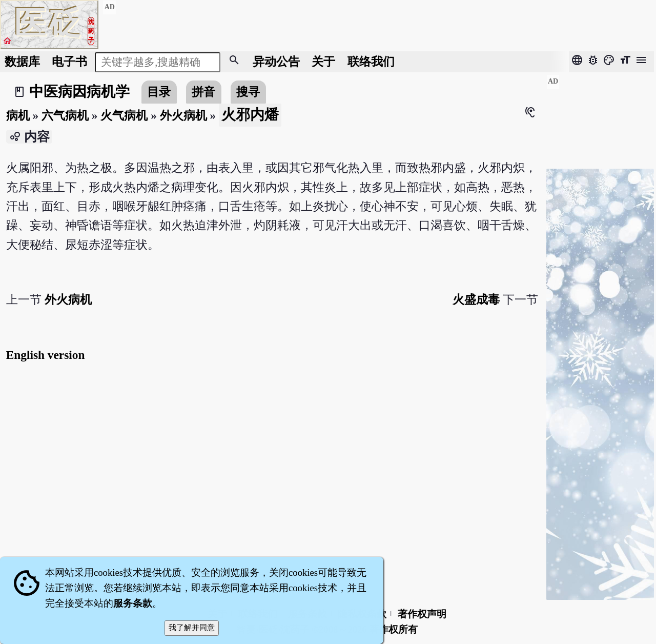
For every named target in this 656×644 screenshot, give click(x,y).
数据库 (22, 62)
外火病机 (183, 115)
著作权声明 (422, 614)
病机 (18, 115)
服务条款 (133, 603)
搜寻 (248, 92)
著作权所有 (393, 629)
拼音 (203, 92)
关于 (323, 62)
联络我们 (371, 62)
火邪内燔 (250, 115)
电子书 (69, 62)
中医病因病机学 (79, 92)
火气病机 (124, 115)
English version (46, 355)
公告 (276, 62)
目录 (159, 92)
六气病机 (65, 115)
